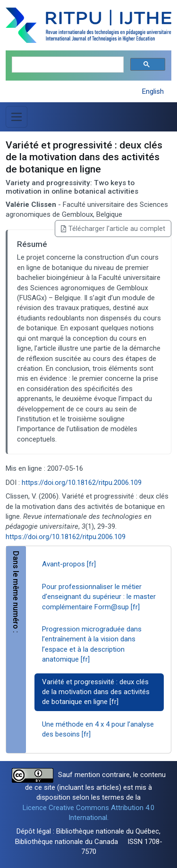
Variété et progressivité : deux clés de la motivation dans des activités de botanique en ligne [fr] (96, 692)
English (153, 91)
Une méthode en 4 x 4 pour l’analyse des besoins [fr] (98, 729)
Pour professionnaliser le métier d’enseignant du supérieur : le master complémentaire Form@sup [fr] (99, 597)
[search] (67, 65)
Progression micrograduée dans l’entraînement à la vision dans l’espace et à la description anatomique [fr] (92, 644)
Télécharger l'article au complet (113, 229)
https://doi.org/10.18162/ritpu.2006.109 (82, 483)
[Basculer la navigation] (17, 117)
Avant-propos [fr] (69, 564)
